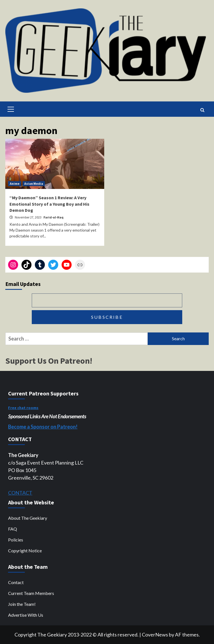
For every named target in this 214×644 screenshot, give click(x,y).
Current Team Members (31, 593)
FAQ (13, 529)
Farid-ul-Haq (53, 217)
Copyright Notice (25, 551)
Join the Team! (22, 604)
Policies (16, 540)
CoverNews (155, 635)
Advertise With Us (26, 615)
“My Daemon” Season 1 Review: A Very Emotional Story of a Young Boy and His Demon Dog (49, 204)
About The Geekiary (28, 518)
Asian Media (34, 184)
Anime (15, 184)
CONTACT (20, 493)
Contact (16, 582)
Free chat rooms (23, 408)
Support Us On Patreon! (49, 361)
